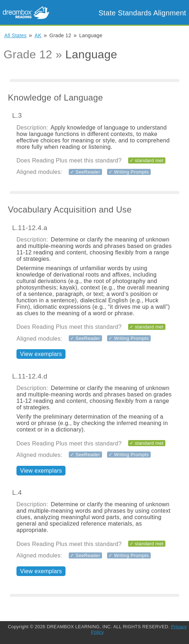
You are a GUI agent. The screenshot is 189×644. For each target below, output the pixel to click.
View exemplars (41, 354)
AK (38, 35)
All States (15, 35)
